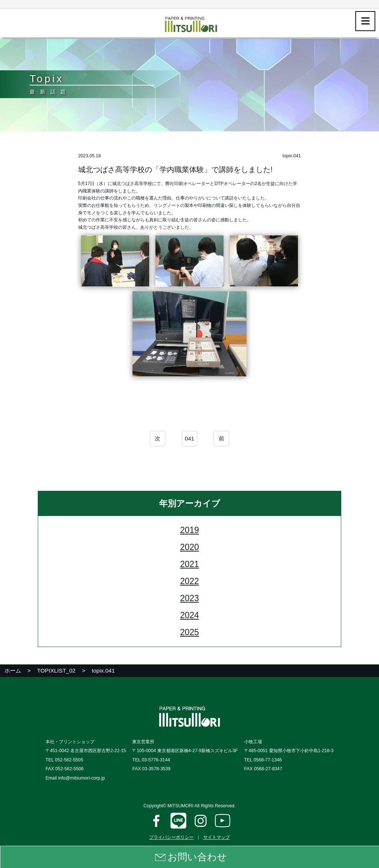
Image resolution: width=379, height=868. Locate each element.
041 (189, 440)
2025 (189, 633)
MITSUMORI (180, 806)
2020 (189, 548)
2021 (189, 565)
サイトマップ (217, 837)
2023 (189, 599)
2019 (189, 531)
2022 (189, 582)
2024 (189, 616)
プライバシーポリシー (171, 837)
